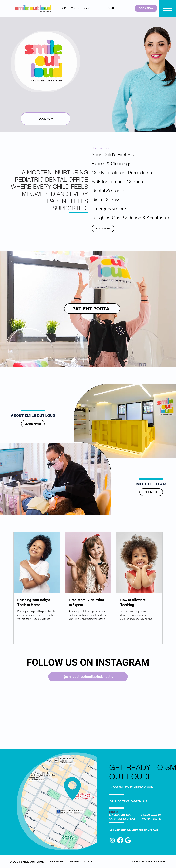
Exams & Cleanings (111, 163)
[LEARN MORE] (33, 424)
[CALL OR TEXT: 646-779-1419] (128, 801)
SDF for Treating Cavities (111, 182)
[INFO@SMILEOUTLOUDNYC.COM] (132, 787)
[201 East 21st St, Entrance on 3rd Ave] (134, 830)
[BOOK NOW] (146, 8)
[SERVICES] (57, 861)
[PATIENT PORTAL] (92, 309)
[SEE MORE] (151, 492)
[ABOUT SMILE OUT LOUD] (27, 862)
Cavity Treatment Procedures (111, 173)
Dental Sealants (108, 191)
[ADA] (103, 861)
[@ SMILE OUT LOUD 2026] (149, 861)
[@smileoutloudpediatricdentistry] (88, 677)
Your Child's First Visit (111, 154)
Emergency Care (109, 209)
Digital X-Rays (106, 200)
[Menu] (168, 8)
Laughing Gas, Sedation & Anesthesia (111, 218)
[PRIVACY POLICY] (81, 861)
